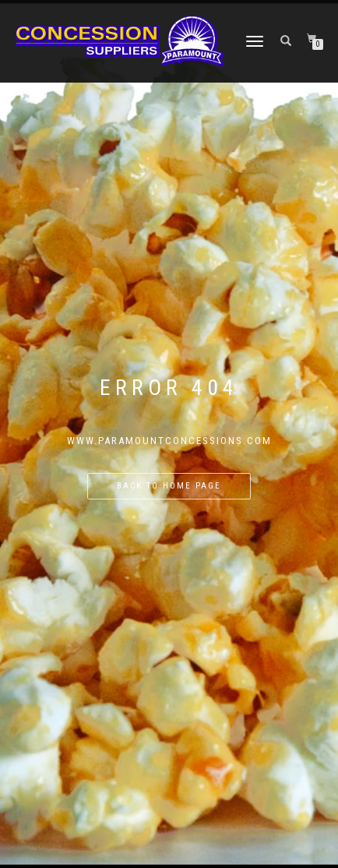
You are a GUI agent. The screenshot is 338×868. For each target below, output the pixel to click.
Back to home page (169, 486)
